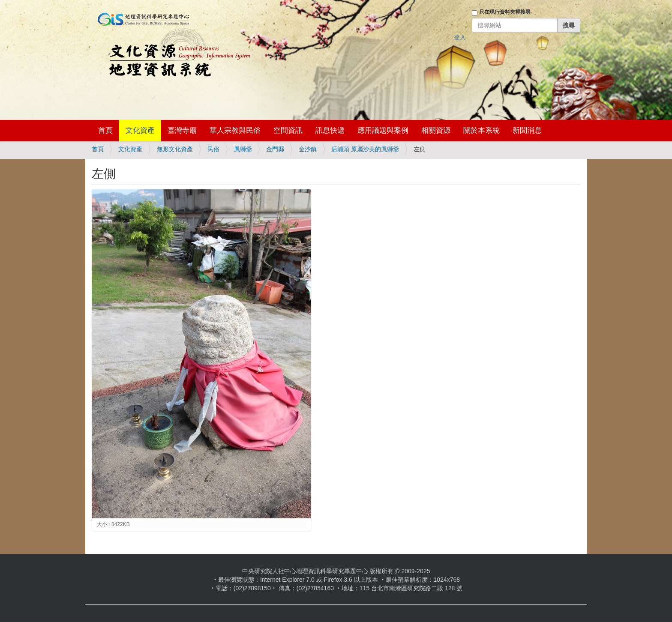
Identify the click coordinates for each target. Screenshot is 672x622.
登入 (460, 37)
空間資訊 (288, 130)
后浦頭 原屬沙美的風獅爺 (365, 149)
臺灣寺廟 (182, 130)
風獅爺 (243, 149)
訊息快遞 (330, 130)
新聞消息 (527, 130)
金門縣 (275, 149)
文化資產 (140, 130)
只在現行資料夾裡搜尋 (505, 12)
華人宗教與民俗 (235, 130)
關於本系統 (481, 130)
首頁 (105, 130)
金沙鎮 (308, 149)
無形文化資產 (175, 149)
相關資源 (436, 130)
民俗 (213, 149)
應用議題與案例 (383, 130)
